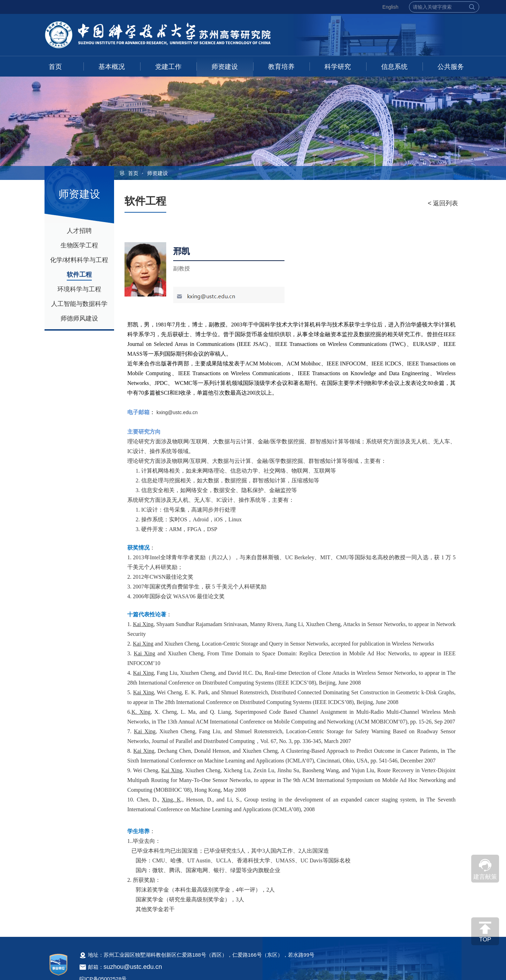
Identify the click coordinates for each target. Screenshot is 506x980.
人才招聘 (79, 231)
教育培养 (281, 67)
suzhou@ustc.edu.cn (133, 967)
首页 (55, 67)
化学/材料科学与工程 (79, 260)
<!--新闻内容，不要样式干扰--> (291, 621)
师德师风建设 (79, 318)
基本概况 (112, 67)
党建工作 (168, 67)
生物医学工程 (79, 245)
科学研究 (338, 67)
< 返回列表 (443, 203)
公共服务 (451, 67)
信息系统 (394, 67)
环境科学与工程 (79, 289)
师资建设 (225, 67)
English (391, 7)
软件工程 (79, 275)
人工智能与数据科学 (79, 304)
